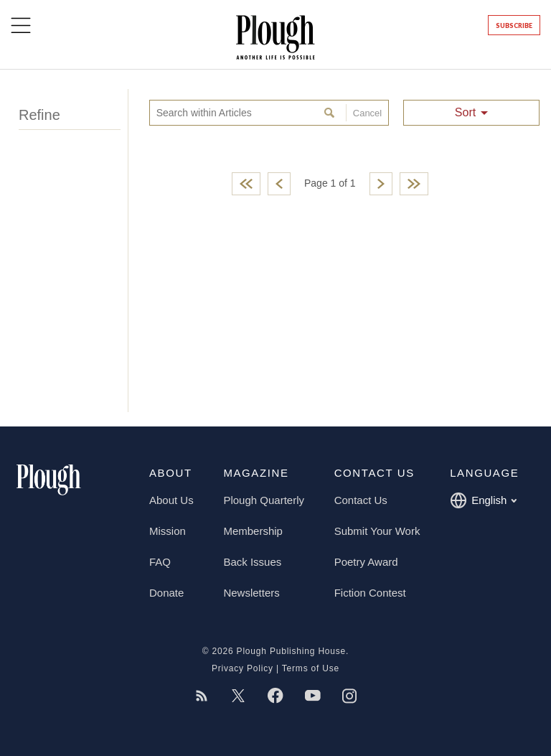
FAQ (160, 562)
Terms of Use (311, 668)
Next (381, 184)
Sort (465, 112)
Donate (166, 593)
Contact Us (361, 500)
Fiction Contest (370, 593)
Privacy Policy (242, 668)
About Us (171, 500)
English (483, 500)
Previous (279, 184)
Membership (253, 531)
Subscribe (514, 25)
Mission (168, 531)
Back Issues (252, 562)
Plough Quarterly (264, 500)
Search (331, 113)
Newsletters (251, 593)
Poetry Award (366, 562)
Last (414, 184)
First (246, 184)
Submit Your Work (377, 531)
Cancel (364, 113)
